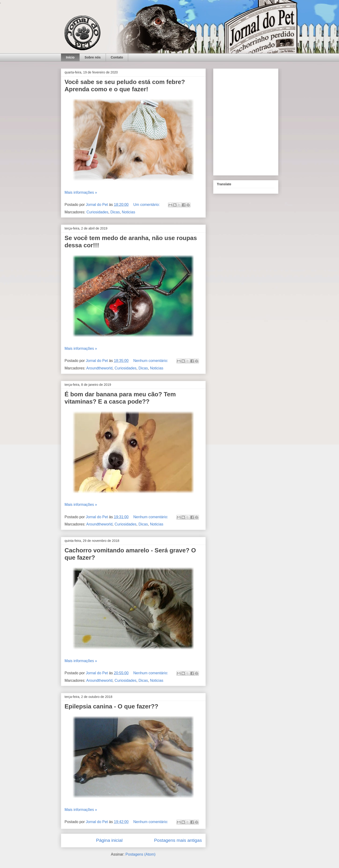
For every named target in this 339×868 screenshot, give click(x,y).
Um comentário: (147, 205)
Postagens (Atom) (141, 854)
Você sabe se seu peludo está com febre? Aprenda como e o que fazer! (125, 86)
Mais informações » (81, 192)
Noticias (129, 212)
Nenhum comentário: (151, 361)
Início (70, 57)
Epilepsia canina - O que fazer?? (112, 706)
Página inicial (109, 840)
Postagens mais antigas (178, 840)
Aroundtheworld (99, 368)
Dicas (115, 212)
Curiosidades (97, 212)
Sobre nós (93, 57)
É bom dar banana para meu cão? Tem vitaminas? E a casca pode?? (120, 398)
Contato (117, 57)
